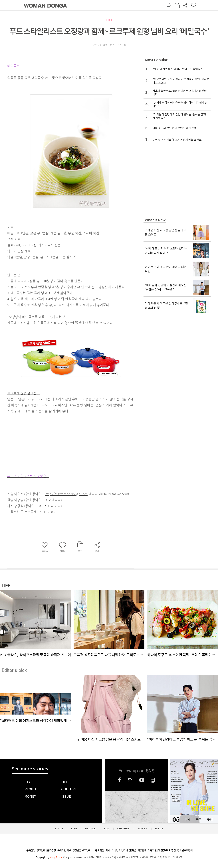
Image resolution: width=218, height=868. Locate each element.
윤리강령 (51, 850)
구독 (199, 819)
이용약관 (152, 850)
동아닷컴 (100, 850)
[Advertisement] (62, 443)
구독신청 (31, 850)
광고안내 (41, 850)
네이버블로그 (153, 780)
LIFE (109, 20)
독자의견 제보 (64, 850)
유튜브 (142, 780)
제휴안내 (142, 850)
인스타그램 (130, 780)
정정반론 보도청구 (81, 850)
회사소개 (110, 850)
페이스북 (119, 780)
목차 (187, 819)
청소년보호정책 (185, 850)
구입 (210, 819)
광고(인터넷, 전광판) (126, 850)
